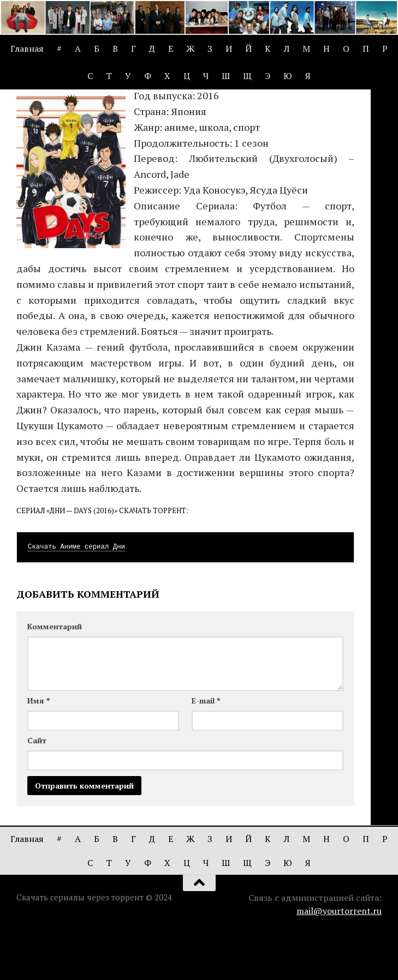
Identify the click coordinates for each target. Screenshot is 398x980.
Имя (38, 747)
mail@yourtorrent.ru (339, 957)
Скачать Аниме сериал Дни (76, 593)
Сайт (37, 787)
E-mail (206, 747)
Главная (27, 49)
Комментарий (55, 673)
